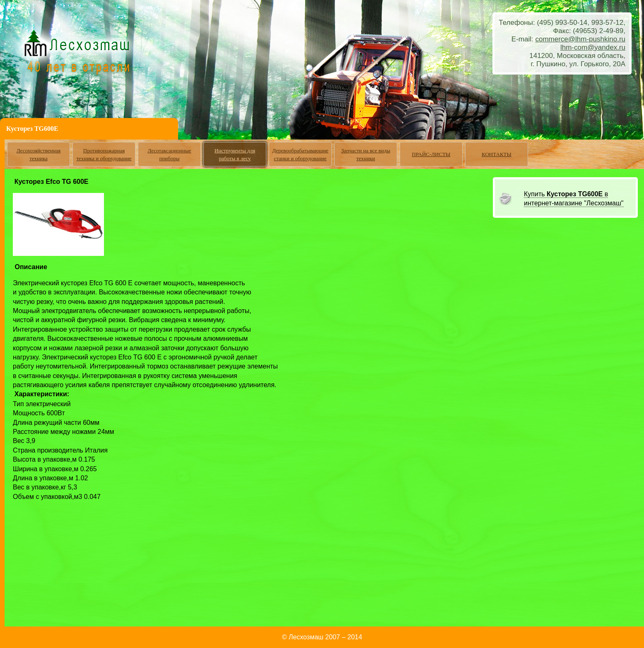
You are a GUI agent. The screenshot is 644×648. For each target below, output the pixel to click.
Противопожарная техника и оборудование (104, 154)
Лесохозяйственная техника (39, 154)
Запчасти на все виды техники (366, 154)
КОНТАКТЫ (497, 154)
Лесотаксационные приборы (169, 154)
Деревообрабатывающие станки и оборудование (300, 154)
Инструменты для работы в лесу (235, 154)
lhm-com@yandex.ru (593, 47)
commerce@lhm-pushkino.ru (580, 39)
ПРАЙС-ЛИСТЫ (431, 154)
